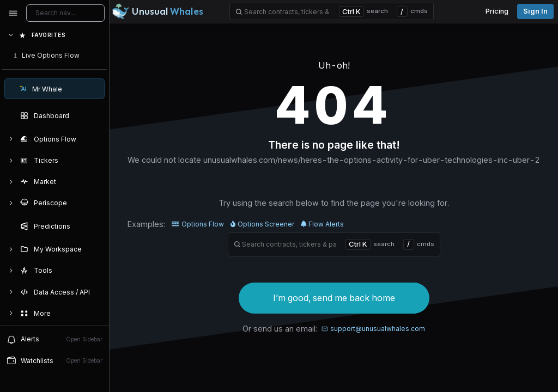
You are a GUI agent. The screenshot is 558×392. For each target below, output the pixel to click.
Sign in (535, 11)
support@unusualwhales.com (373, 329)
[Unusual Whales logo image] (157, 11)
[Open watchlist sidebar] (54, 361)
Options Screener (262, 224)
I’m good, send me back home (334, 298)
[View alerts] (54, 339)
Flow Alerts (323, 224)
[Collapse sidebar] (13, 13)
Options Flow (198, 224)
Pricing (497, 11)
